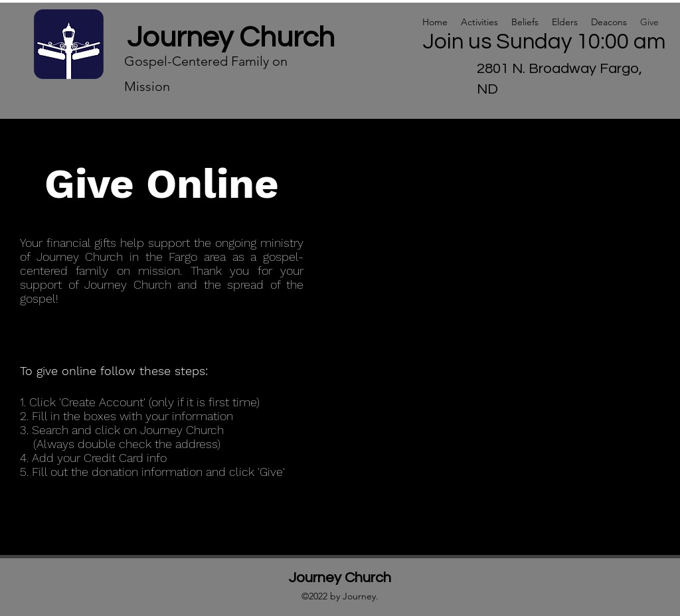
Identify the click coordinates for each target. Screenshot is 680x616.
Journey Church (231, 38)
